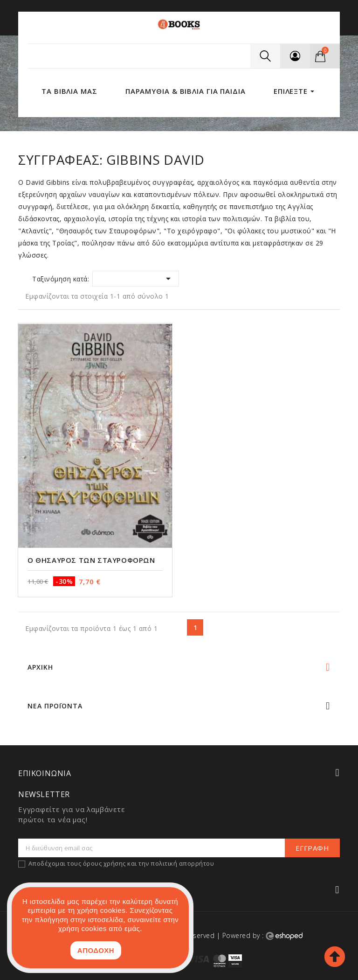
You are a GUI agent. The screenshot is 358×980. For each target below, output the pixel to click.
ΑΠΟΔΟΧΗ (96, 950)
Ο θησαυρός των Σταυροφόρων (91, 560)
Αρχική (40, 667)
